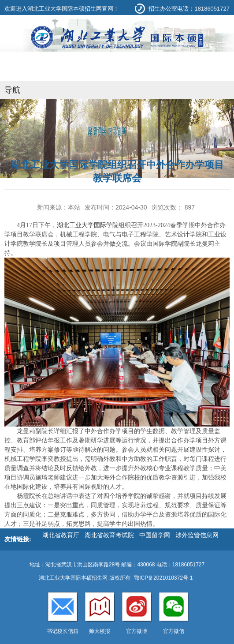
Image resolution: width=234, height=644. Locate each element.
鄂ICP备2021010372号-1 (163, 578)
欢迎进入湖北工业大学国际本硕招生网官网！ (62, 9)
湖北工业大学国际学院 (88, 225)
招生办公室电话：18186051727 (189, 9)
